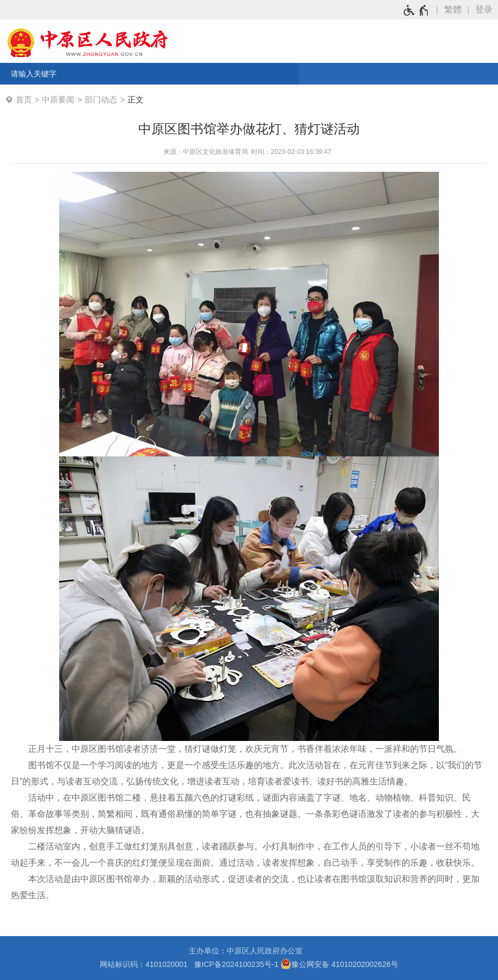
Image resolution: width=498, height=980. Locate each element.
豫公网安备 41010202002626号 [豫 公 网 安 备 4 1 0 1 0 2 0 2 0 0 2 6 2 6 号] (339, 964)
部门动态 (101, 99)
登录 (484, 9)
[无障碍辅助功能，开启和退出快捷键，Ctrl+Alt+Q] (416, 10)
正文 (136, 99)
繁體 (453, 9)
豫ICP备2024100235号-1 (237, 964)
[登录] (487, 10)
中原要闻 (58, 99)
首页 (24, 99)
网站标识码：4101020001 (146, 964)
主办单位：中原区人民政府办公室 (249, 951)
